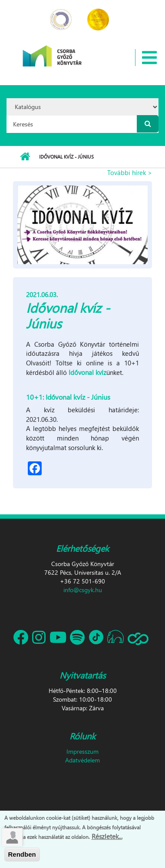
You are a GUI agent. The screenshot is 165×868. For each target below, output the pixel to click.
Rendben (22, 855)
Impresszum (82, 751)
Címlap (25, 157)
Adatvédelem (82, 760)
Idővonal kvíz (87, 372)
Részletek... (107, 836)
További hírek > (130, 172)
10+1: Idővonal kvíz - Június (68, 397)
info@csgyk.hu (83, 590)
